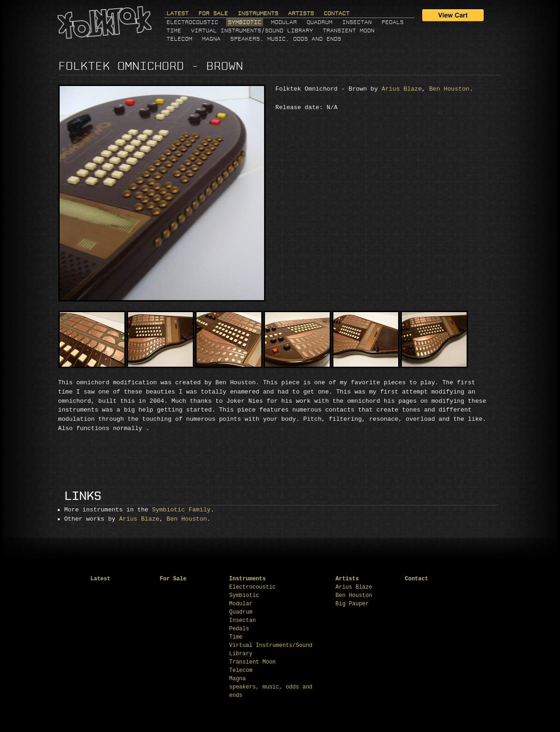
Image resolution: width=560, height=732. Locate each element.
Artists (301, 13)
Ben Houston (449, 89)
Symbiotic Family (182, 510)
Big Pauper (352, 604)
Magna (211, 39)
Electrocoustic (192, 22)
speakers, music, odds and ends (286, 39)
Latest (178, 13)
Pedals (393, 22)
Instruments (258, 13)
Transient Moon (349, 31)
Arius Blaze (402, 89)
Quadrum (320, 22)
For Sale (213, 13)
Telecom (179, 39)
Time (174, 31)
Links (83, 496)
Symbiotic (245, 22)
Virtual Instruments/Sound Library (252, 31)
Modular (284, 22)
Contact (337, 13)
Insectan (357, 22)
